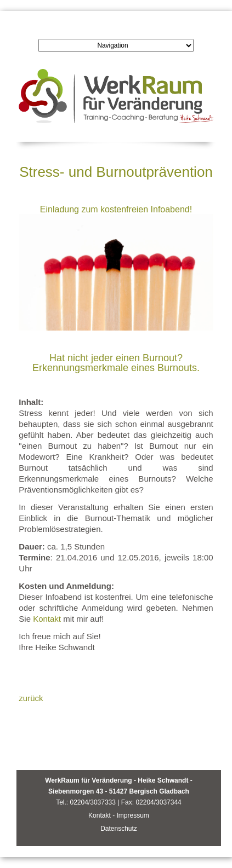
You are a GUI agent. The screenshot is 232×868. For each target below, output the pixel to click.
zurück (31, 698)
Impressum (132, 815)
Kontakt (47, 619)
